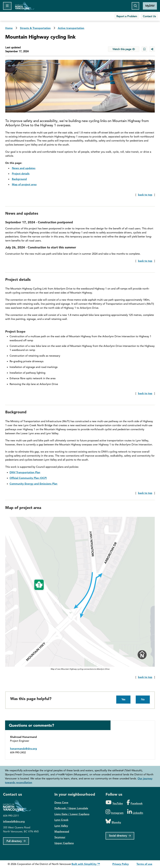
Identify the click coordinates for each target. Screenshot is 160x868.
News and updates (24, 168)
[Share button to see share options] (152, 49)
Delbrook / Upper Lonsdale (71, 808)
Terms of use (144, 864)
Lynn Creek (61, 820)
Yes (123, 699)
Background (19, 179)
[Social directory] (120, 836)
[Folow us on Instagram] (115, 812)
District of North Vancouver (19, 806)
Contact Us (149, 16)
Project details (21, 174)
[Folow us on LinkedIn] (135, 812)
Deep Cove (61, 802)
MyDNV (150, 6)
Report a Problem (127, 16)
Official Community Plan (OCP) (28, 478)
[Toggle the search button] (135, 6)
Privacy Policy (121, 864)
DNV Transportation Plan (25, 472)
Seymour (60, 837)
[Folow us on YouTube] (114, 803)
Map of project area (24, 184)
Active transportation (71, 28)
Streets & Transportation (35, 28)
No (143, 699)
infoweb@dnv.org (14, 821)
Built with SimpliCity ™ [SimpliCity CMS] (86, 864)
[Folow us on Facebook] (135, 803)
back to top (145, 195)
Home (25, 6)
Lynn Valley (61, 826)
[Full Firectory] (16, 841)
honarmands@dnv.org (23, 749)
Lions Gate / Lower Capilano (72, 814)
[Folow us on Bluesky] (113, 821)
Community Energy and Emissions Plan (33, 484)
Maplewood (62, 831)
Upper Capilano (64, 843)
